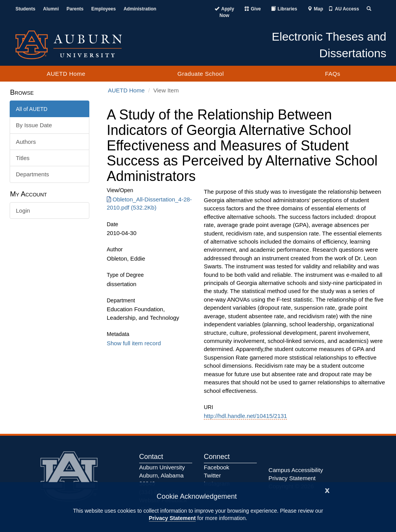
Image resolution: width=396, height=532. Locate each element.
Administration (140, 9)
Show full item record (134, 343)
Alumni (51, 9)
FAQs (333, 74)
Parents (75, 9)
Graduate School (201, 74)
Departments (32, 174)
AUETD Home (66, 74)
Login (23, 211)
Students (25, 9)
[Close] (327, 490)
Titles (23, 158)
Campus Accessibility (296, 470)
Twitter (212, 475)
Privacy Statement (172, 518)
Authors (26, 142)
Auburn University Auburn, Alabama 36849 (162, 476)
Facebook (217, 467)
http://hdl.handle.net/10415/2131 (245, 416)
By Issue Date (34, 125)
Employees (103, 9)
